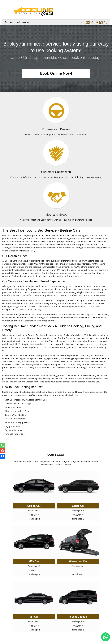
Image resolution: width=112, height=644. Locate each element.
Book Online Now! (56, 73)
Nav (105, 10)
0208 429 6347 (95, 22)
